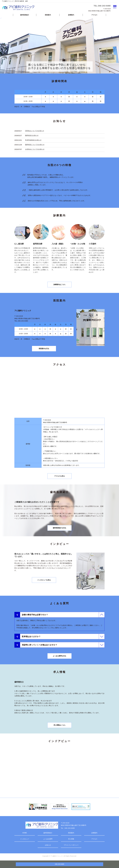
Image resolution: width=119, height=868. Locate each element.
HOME (25, 833)
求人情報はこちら (59, 725)
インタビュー (25, 839)
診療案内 (71, 15)
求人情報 (71, 839)
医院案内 (48, 15)
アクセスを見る (59, 476)
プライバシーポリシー (71, 845)
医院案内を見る (44, 349)
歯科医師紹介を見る (59, 528)
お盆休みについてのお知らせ (35, 149)
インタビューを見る (44, 580)
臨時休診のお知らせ (32, 135)
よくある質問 (48, 839)
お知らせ (48, 845)
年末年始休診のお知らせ (33, 140)
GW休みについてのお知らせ (35, 131)
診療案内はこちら (59, 284)
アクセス (94, 15)
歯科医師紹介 (25, 15)
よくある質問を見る (59, 656)
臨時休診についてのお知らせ (35, 145)
